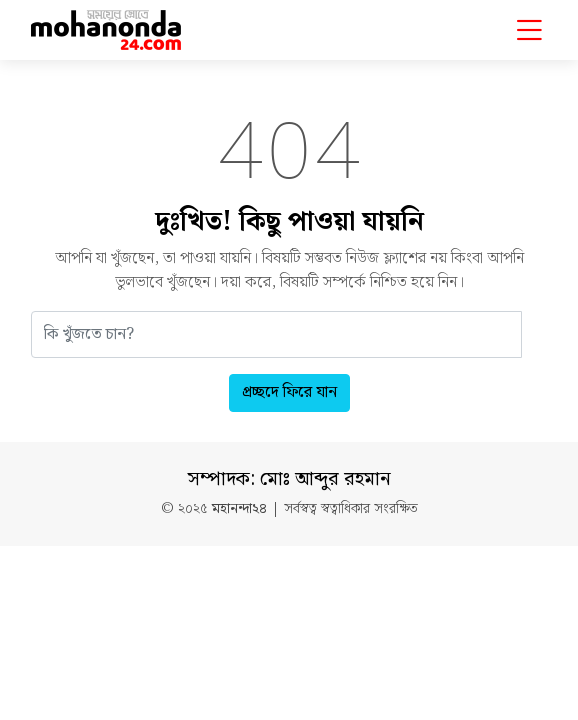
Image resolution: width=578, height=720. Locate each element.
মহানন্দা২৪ (239, 509)
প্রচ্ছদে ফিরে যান (289, 392)
